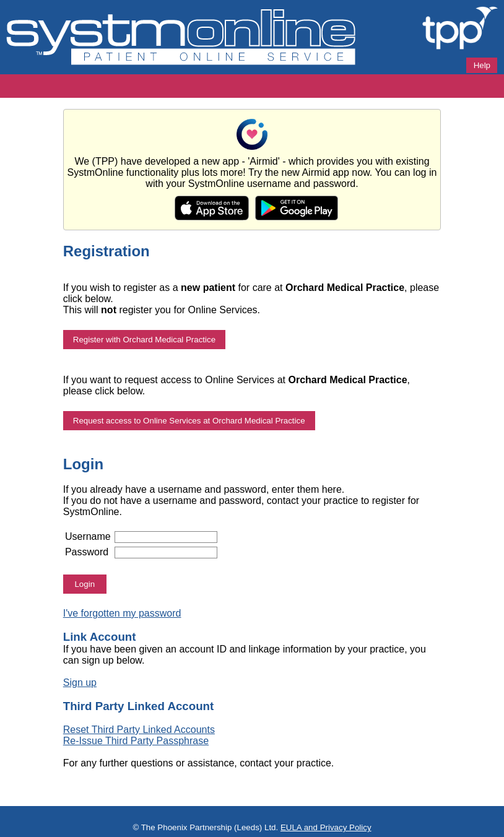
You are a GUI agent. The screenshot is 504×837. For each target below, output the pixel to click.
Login (85, 584)
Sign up (80, 683)
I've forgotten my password (122, 613)
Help (482, 65)
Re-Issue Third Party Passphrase (136, 741)
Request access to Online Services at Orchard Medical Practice (189, 421)
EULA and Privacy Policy (326, 827)
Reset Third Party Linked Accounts (139, 730)
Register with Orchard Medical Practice (144, 340)
